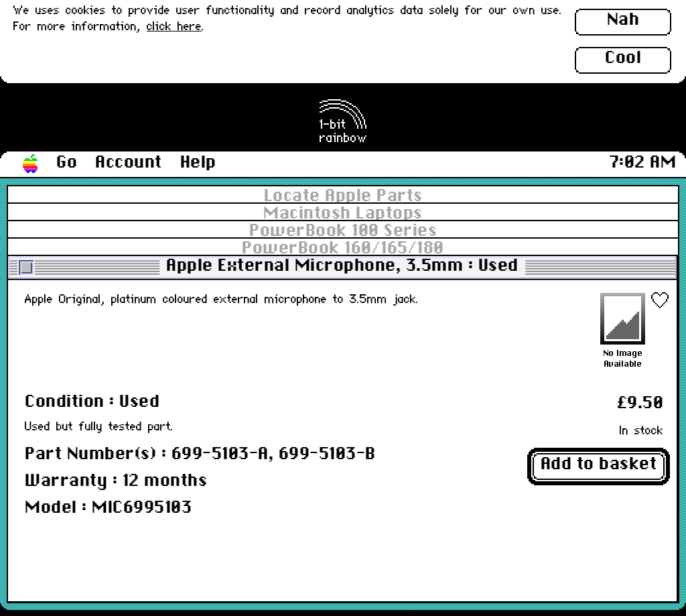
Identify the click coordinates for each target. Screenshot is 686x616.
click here (174, 27)
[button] (31, 164)
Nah (623, 20)
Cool (623, 58)
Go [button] (67, 163)
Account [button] (129, 163)
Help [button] (198, 163)
